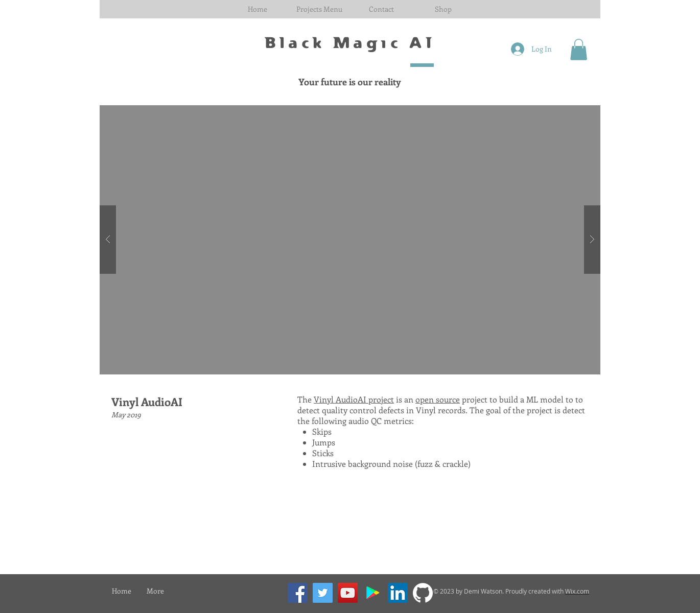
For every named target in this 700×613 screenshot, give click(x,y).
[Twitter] (323, 593)
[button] (319, 9)
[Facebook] (298, 593)
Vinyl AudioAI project (354, 399)
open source (438, 399)
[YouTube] (348, 593)
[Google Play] (373, 593)
